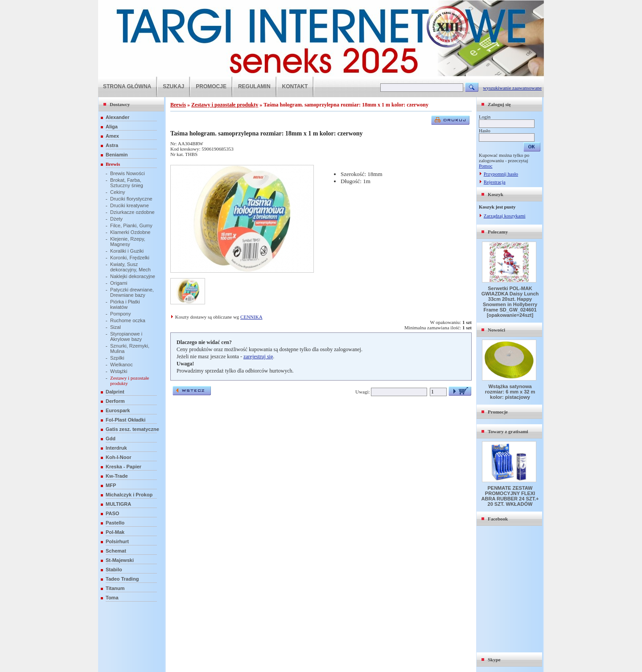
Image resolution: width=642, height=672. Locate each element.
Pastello (115, 523)
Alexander (117, 117)
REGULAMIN (254, 86)
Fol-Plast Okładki (126, 420)
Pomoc (486, 166)
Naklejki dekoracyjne (133, 276)
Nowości (496, 330)
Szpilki (117, 358)
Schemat (116, 551)
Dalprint (115, 392)
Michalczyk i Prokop (129, 495)
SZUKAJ (173, 86)
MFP (111, 485)
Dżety (116, 219)
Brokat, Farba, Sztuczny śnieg (127, 183)
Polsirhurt (117, 541)
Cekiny (118, 192)
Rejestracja (495, 182)
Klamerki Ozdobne (130, 232)
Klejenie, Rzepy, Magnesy (128, 242)
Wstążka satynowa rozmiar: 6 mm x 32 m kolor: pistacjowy (510, 392)
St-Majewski (120, 560)
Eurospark (118, 410)
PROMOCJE (211, 86)
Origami (119, 283)
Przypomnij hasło (501, 174)
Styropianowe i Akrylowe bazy (126, 336)
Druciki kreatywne (130, 205)
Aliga (112, 127)
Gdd (111, 438)
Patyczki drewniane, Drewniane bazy (132, 292)
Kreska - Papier (123, 467)
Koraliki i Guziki (127, 251)
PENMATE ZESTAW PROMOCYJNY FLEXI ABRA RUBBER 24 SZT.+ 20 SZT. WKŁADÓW (510, 496)
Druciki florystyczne (131, 199)
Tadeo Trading (122, 579)
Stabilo (114, 570)
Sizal (115, 327)
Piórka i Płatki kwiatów (125, 304)
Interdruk (116, 448)
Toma (112, 598)
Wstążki (119, 371)
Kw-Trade (117, 476)
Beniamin (117, 155)
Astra (112, 145)
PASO (112, 513)
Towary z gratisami (508, 431)
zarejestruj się (258, 356)
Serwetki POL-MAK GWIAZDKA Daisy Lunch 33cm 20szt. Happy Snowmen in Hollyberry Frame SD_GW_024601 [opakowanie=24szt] (510, 302)
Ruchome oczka (128, 320)
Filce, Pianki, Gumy (131, 225)
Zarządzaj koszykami (505, 216)
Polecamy (498, 232)
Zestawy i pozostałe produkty (225, 105)
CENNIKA (251, 317)
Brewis (113, 164)
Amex (112, 136)
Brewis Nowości (128, 173)
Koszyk (496, 194)
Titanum (115, 588)
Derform (115, 401)
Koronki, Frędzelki (130, 258)
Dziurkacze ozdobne (132, 212)
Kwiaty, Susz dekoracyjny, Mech (130, 267)
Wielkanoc (121, 365)
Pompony (120, 314)
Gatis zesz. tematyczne (132, 429)
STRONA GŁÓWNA (127, 86)
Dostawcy (120, 104)
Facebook (498, 519)
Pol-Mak (115, 532)
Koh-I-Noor (118, 457)
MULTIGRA (118, 504)
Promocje (498, 412)
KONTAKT (295, 86)
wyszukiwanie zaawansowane (512, 88)
